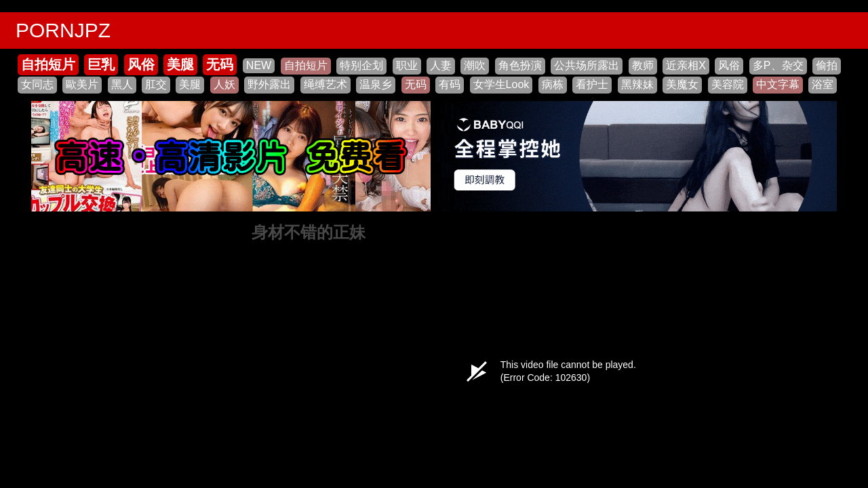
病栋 (553, 84)
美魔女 (682, 84)
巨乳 (101, 64)
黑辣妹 (637, 84)
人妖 (224, 84)
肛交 (156, 84)
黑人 (122, 84)
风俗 (141, 64)
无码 (220, 64)
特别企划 (361, 65)
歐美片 (82, 84)
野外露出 (269, 84)
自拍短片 (48, 64)
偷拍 (827, 65)
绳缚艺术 (325, 84)
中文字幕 (778, 84)
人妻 (441, 65)
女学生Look (501, 84)
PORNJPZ (63, 30)
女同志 (37, 84)
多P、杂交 (778, 65)
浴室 (823, 84)
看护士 (592, 84)
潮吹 (475, 65)
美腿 (180, 64)
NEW (259, 65)
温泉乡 (376, 84)
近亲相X (686, 65)
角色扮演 (520, 65)
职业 (407, 65)
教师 (643, 65)
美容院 (728, 84)
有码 (450, 84)
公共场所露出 (587, 65)
